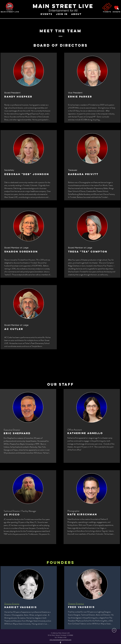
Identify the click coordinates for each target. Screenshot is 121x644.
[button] (46, 14)
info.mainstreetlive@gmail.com (60, 640)
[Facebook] (60, 643)
